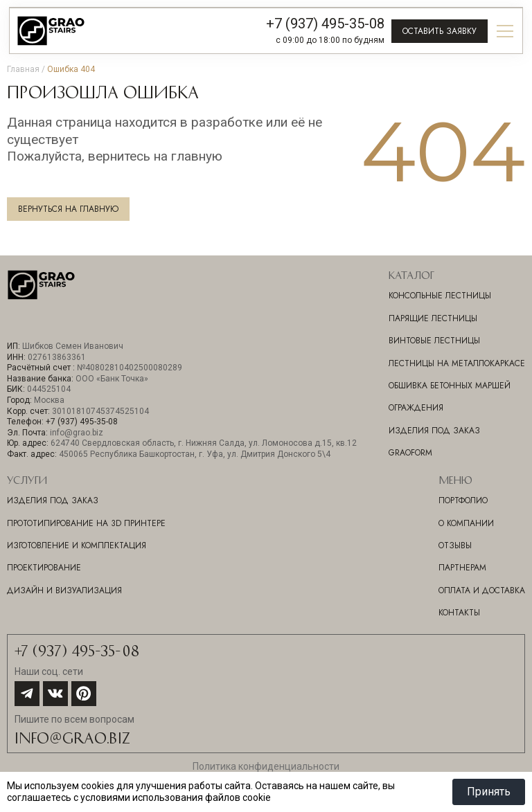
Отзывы (455, 545)
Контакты (459, 613)
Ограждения (416, 408)
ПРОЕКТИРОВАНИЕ (44, 568)
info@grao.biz (72, 737)
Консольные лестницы (440, 296)
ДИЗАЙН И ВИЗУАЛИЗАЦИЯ (64, 590)
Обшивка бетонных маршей (450, 386)
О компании (466, 523)
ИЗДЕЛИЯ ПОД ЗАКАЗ (53, 500)
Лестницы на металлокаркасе (457, 363)
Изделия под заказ (434, 431)
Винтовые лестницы (434, 341)
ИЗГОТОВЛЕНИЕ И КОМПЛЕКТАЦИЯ (77, 545)
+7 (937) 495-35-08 (325, 24)
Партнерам (462, 568)
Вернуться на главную (68, 209)
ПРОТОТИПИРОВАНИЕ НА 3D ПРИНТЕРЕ (86, 523)
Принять (489, 792)
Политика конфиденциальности (266, 766)
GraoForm (410, 453)
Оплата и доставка (482, 590)
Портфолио (463, 500)
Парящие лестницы (433, 318)
